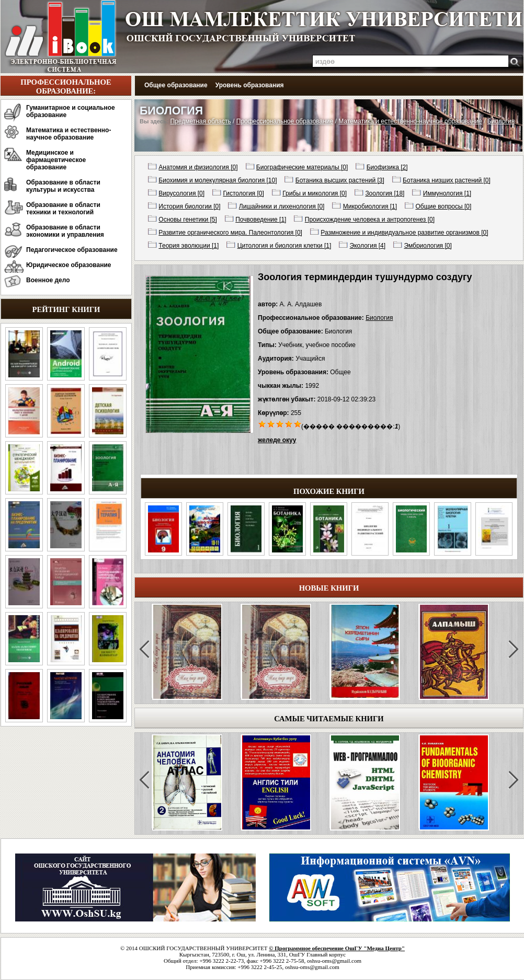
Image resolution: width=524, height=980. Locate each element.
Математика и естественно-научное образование (69, 134)
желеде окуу (277, 440)
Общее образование (176, 85)
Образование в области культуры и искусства (63, 186)
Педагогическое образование (72, 250)
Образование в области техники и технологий (63, 209)
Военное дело (48, 280)
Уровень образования (250, 85)
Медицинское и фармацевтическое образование (56, 160)
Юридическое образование (69, 265)
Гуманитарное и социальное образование (71, 111)
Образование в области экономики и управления (65, 231)
